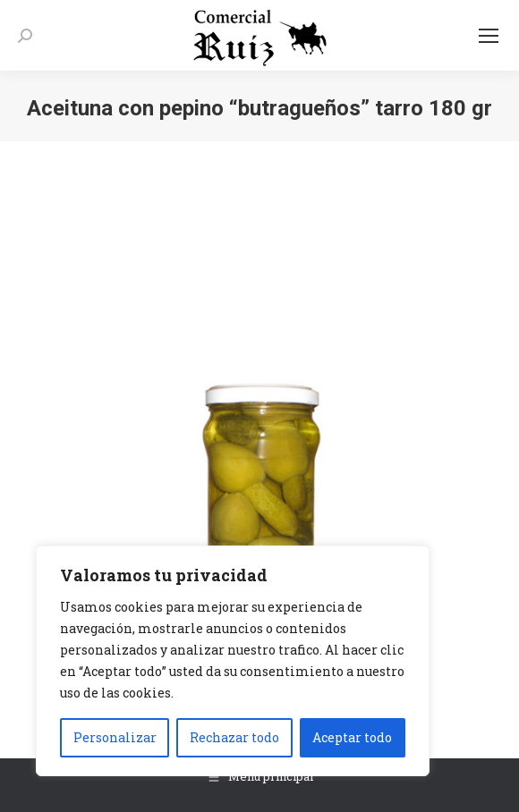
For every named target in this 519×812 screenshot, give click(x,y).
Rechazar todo (234, 737)
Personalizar (115, 737)
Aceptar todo (352, 737)
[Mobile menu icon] (489, 36)
